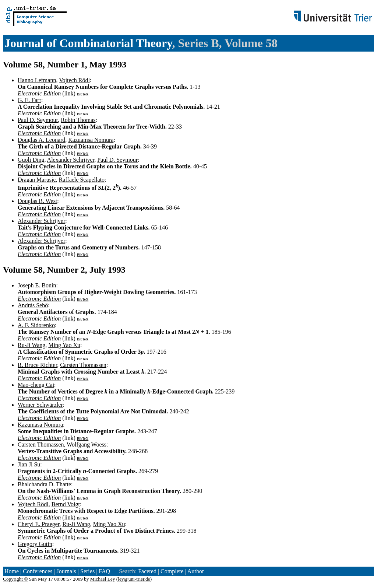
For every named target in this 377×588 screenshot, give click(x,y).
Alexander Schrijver (71, 160)
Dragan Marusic (37, 180)
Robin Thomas (78, 120)
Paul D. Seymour (38, 120)
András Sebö (33, 305)
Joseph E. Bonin (37, 285)
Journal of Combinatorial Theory (88, 43)
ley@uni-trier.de (134, 579)
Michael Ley (103, 579)
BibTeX (83, 94)
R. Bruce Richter (37, 365)
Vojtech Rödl (74, 80)
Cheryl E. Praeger (39, 524)
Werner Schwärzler (40, 405)
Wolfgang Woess (87, 444)
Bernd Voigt (66, 504)
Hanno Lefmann (37, 80)
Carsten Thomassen (83, 365)
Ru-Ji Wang (31, 345)
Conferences (38, 571)
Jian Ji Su (29, 464)
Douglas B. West (37, 201)
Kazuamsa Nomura (91, 140)
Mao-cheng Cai (36, 385)
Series (87, 571)
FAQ (104, 571)
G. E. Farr (29, 100)
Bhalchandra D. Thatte (44, 484)
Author (196, 571)
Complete (172, 571)
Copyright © (15, 579)
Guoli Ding (31, 160)
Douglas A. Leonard (41, 140)
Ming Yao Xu (64, 345)
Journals (66, 571)
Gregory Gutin (35, 544)
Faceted (147, 571)
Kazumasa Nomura (40, 425)
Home (12, 571)
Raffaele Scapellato (82, 180)
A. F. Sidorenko (36, 325)
